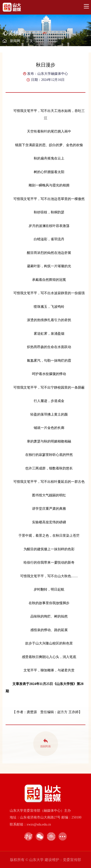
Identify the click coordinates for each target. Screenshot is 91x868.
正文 (30, 41)
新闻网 (15, 41)
